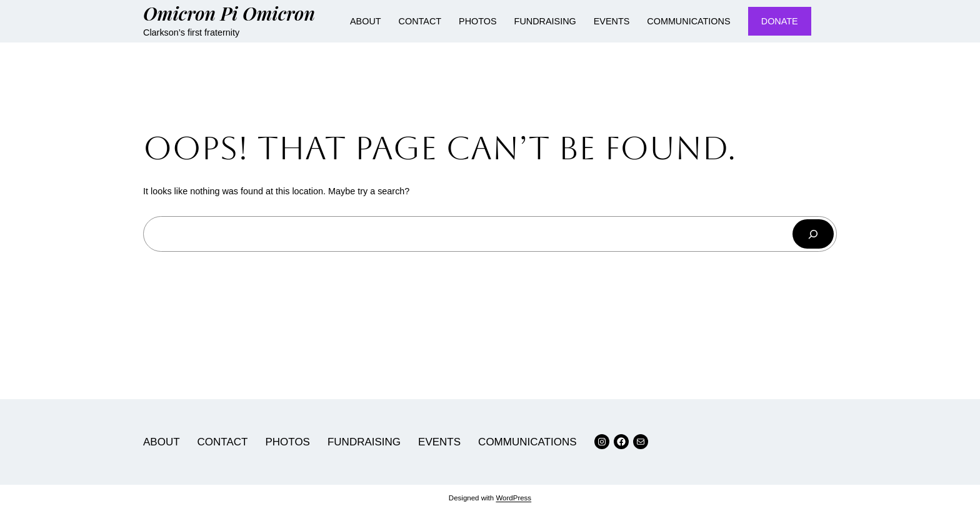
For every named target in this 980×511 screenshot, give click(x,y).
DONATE (780, 21)
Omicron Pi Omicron (229, 13)
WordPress (513, 498)
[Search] (813, 234)
